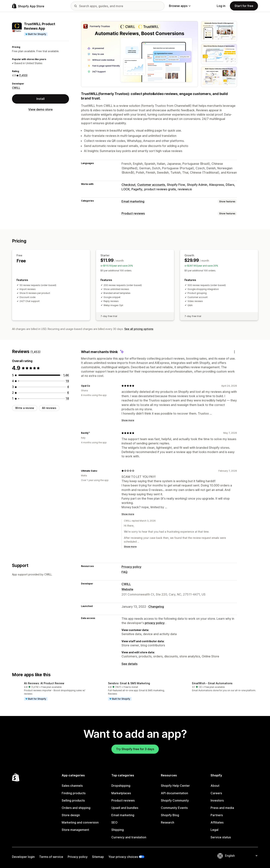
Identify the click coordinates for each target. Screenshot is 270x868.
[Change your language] (241, 856)
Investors (217, 800)
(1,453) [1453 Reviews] (23, 75)
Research (168, 822)
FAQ (124, 572)
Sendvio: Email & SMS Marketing (129, 683)
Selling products (73, 800)
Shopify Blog (170, 815)
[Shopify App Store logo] (28, 6)
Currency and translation (129, 837)
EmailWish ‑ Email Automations (212, 683)
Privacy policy (131, 567)
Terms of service (51, 857)
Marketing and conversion (80, 822)
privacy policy (155, 623)
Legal (214, 830)
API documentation (174, 793)
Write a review (25, 408)
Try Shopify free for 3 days (135, 749)
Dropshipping (121, 786)
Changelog (156, 607)
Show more (128, 420)
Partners (217, 815)
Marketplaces (121, 793)
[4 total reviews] (68, 387)
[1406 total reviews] (66, 375)
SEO (114, 822)
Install (40, 99)
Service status (221, 837)
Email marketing (133, 201)
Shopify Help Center (175, 786)
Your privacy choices (123, 857)
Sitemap (98, 857)
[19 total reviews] (67, 381)
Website (127, 589)
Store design (71, 815)
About (215, 786)
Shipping (118, 830)
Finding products (74, 793)
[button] (51, 691)
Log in (221, 6)
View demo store (40, 109)
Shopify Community (175, 800)
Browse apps (180, 6)
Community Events (174, 808)
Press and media (222, 808)
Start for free (244, 6)
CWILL (16, 88)
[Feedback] (234, 352)
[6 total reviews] (68, 393)
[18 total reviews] (67, 398)
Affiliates (217, 822)
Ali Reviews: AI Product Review (44, 683)
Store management (75, 830)
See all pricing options (139, 329)
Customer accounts (151, 185)
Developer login (23, 857)
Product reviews (133, 213)
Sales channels (72, 786)
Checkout (128, 185)
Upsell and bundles (125, 808)
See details (129, 664)
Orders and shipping (76, 808)
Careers (216, 793)
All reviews (49, 408)
